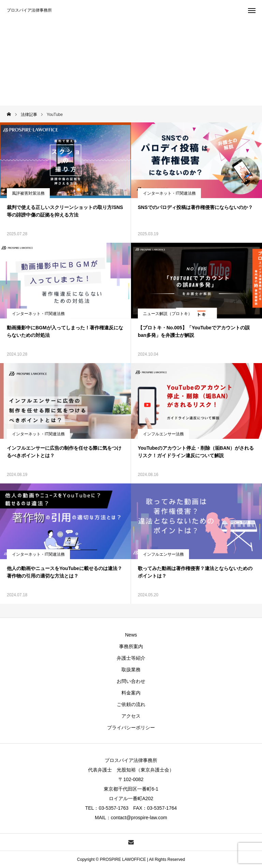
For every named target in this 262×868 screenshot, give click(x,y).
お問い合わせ (131, 681)
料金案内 (131, 693)
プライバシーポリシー (131, 728)
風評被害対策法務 (28, 193)
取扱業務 (131, 670)
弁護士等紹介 (131, 658)
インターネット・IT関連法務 (169, 193)
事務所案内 (131, 646)
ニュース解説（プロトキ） (168, 314)
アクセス (131, 716)
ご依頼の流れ (131, 704)
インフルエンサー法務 (163, 434)
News (131, 635)
